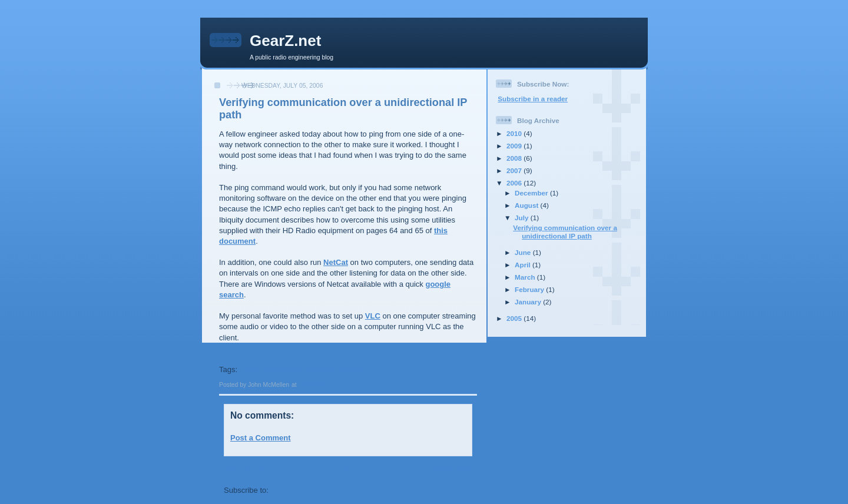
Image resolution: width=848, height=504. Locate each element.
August (528, 205)
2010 (515, 133)
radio (249, 369)
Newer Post (245, 469)
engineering (282, 369)
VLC (373, 316)
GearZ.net (285, 41)
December (532, 193)
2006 (515, 183)
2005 (515, 318)
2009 (515, 146)
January (529, 302)
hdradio (352, 369)
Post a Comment (261, 438)
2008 (515, 158)
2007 (515, 170)
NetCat (336, 262)
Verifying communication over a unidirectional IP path (565, 232)
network (320, 369)
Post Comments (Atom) (313, 490)
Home (349, 469)
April (524, 265)
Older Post (453, 469)
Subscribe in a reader (533, 99)
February (530, 289)
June (524, 252)
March (526, 277)
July (523, 218)
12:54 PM (312, 385)
